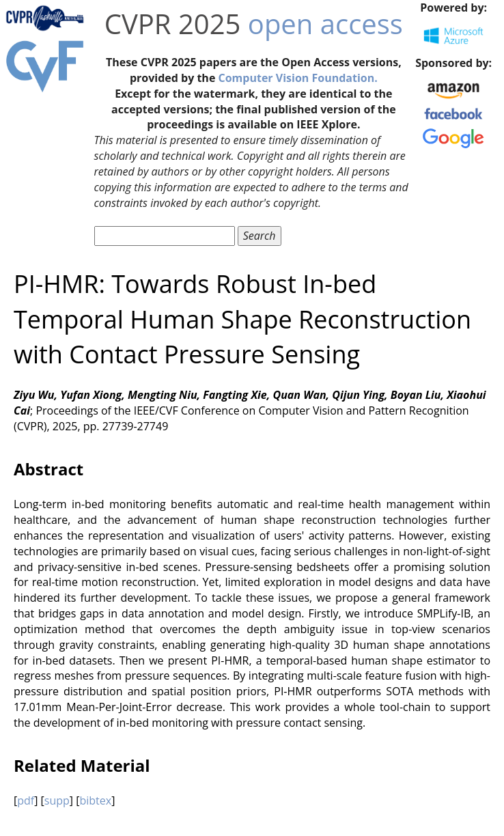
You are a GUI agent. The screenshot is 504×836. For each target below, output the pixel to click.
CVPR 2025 (173, 24)
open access (325, 24)
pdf (26, 800)
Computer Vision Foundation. (297, 78)
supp (57, 800)
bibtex (95, 800)
